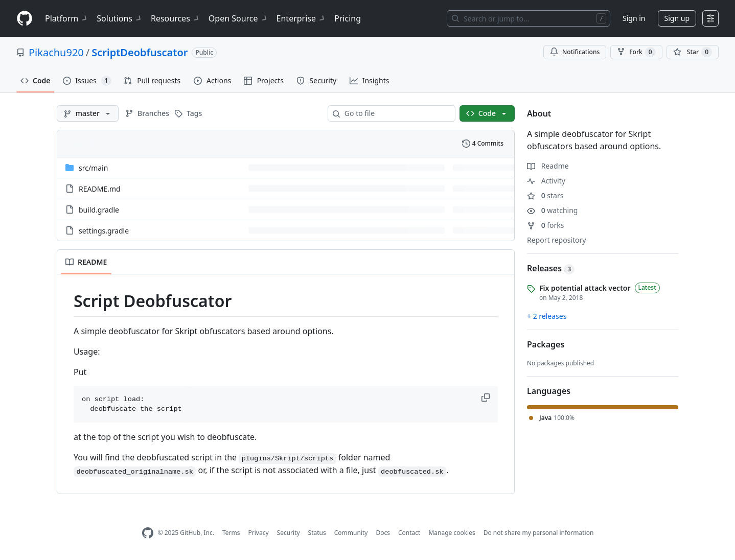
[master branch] (88, 113)
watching (552, 210)
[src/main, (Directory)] (93, 168)
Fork (636, 52)
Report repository (556, 240)
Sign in (634, 18)
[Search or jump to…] (529, 18)
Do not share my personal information (539, 533)
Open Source (238, 18)
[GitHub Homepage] (148, 533)
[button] (487, 398)
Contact (409, 533)
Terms (231, 533)
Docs (383, 533)
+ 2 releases (547, 316)
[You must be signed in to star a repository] (693, 52)
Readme (548, 166)
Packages (546, 344)
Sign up (677, 18)
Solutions (120, 18)
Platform (67, 18)
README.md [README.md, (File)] (100, 189)
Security (289, 533)
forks (546, 225)
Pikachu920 (56, 52)
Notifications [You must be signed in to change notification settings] (575, 52)
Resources (176, 18)
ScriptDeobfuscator (140, 52)
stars (545, 195)
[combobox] (396, 113)
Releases (551, 268)
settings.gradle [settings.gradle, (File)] (104, 231)
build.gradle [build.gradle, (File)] (99, 210)
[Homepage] (25, 19)
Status (317, 533)
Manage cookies (452, 533)
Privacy (259, 533)
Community (351, 533)
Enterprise (301, 18)
